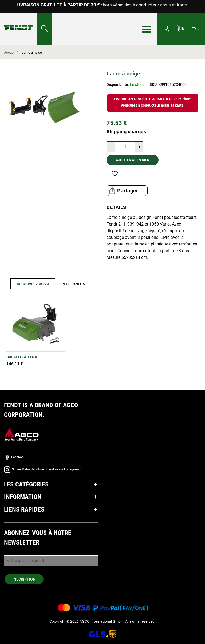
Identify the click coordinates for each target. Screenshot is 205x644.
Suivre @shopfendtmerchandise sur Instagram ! (42, 469)
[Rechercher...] (45, 29)
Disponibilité (117, 84)
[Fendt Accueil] (19, 23)
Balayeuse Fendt (23, 357)
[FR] (195, 29)
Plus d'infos (73, 284)
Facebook (15, 457)
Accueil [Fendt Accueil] (10, 52)
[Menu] (147, 29)
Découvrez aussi (33, 284)
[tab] (31, 284)
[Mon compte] (166, 30)
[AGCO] (21, 434)
